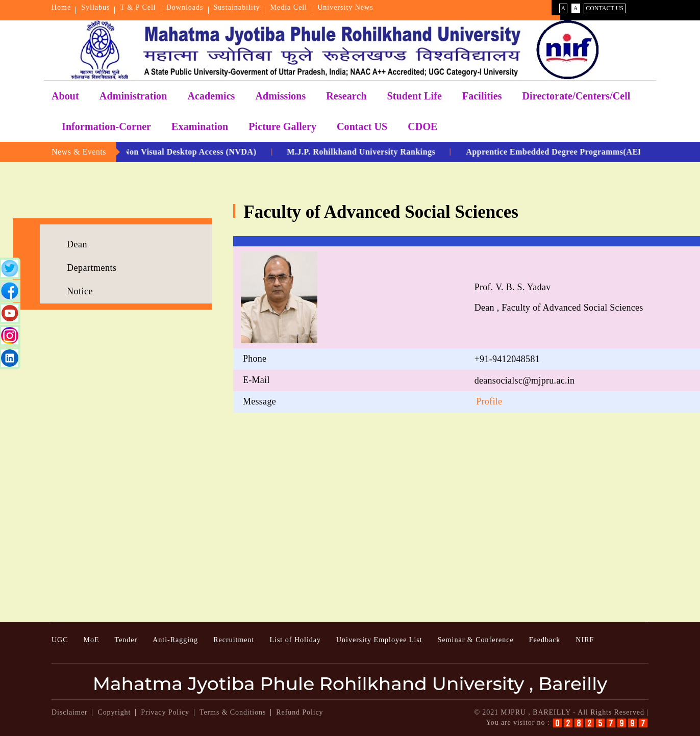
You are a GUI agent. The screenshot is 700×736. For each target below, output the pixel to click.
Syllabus (95, 7)
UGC (60, 640)
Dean (77, 244)
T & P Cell (138, 7)
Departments (92, 268)
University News (345, 7)
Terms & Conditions (233, 712)
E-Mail (256, 380)
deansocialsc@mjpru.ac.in (525, 380)
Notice (80, 291)
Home (61, 7)
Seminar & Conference (476, 640)
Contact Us (605, 8)
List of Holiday (295, 640)
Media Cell (289, 7)
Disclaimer (69, 712)
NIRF (585, 640)
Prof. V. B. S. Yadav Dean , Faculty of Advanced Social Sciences (559, 297)
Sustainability (237, 7)
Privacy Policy (165, 712)
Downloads (185, 7)
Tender (126, 640)
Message (259, 401)
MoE (92, 640)
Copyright (114, 712)
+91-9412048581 (507, 359)
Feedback (545, 640)
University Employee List (379, 640)
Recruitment (234, 640)
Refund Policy (299, 712)
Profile (489, 401)
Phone (255, 359)
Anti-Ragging (175, 640)
